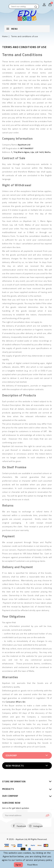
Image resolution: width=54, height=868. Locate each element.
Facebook (21, 826)
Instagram (38, 826)
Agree (18, 865)
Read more (33, 865)
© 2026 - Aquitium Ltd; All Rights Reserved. (27, 839)
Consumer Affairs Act (15, 702)
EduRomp (11, 755)
